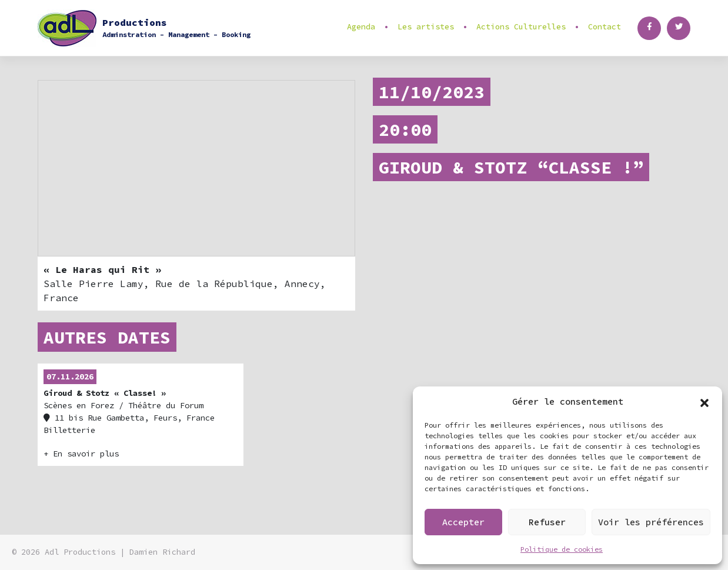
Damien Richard (162, 552)
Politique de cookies (562, 549)
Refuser (547, 522)
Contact (605, 27)
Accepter (463, 522)
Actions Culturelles (521, 27)
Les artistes (426, 27)
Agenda (361, 27)
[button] (704, 402)
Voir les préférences (651, 522)
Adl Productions (80, 552)
